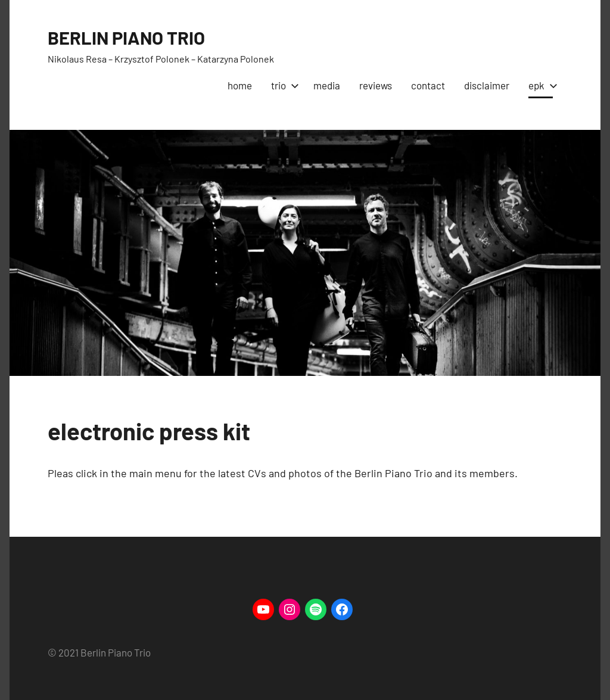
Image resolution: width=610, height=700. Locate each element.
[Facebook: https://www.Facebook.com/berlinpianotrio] (342, 609)
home (240, 85)
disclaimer (487, 85)
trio (283, 85)
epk (541, 85)
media (327, 85)
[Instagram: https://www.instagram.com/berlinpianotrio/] (290, 609)
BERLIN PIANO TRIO (129, 37)
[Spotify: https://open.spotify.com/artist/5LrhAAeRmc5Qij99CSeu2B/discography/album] (316, 609)
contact (428, 85)
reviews (376, 85)
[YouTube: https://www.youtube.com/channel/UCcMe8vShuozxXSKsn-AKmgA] (263, 609)
